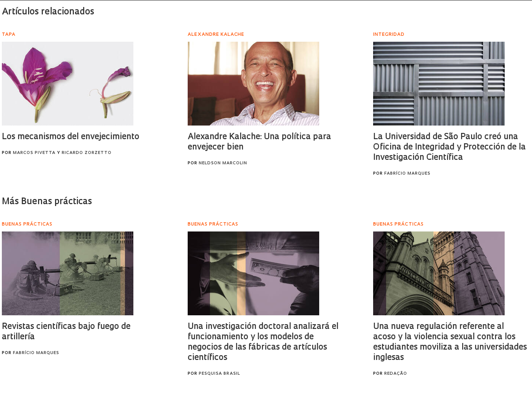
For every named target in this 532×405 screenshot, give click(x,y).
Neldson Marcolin (223, 163)
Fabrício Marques (407, 174)
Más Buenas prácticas (47, 202)
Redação (396, 374)
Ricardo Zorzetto (87, 153)
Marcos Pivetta (34, 153)
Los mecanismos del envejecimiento (71, 137)
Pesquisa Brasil (219, 374)
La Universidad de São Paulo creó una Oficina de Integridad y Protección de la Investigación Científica (449, 147)
